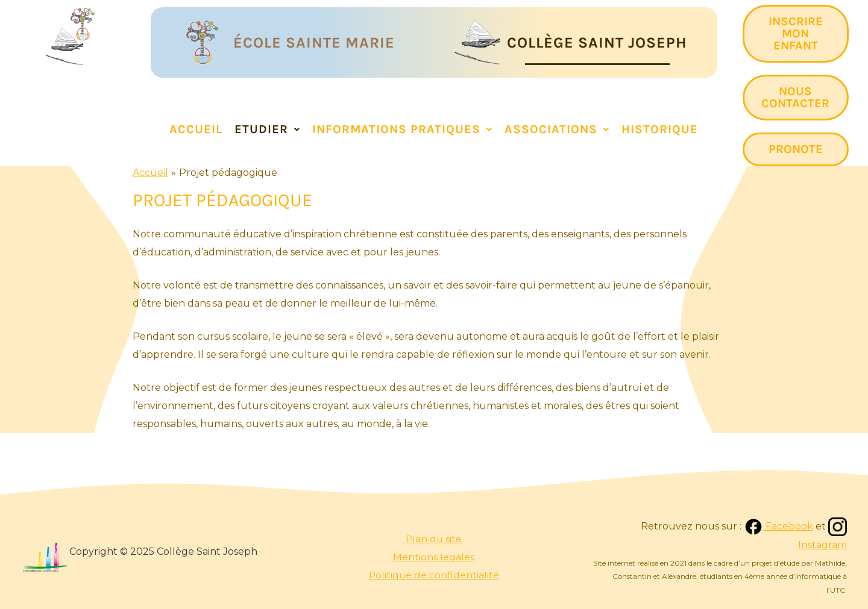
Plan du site (434, 539)
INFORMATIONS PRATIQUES (402, 129)
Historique (660, 129)
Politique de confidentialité (434, 575)
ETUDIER (267, 129)
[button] (267, 130)
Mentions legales (434, 557)
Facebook (778, 526)
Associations (557, 129)
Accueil (196, 129)
